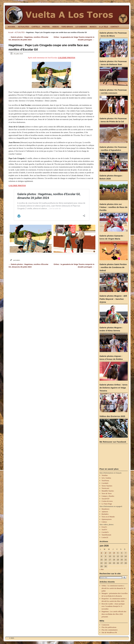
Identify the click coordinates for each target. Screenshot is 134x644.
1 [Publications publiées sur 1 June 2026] (101, 553)
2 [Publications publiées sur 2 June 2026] (106, 553)
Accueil (11, 32)
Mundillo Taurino (108, 491)
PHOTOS (46, 27)
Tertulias (105, 475)
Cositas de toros (107, 501)
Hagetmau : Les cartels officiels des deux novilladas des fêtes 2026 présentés (114, 614)
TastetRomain (106, 535)
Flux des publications (109, 627)
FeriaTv (104, 527)
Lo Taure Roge (107, 504)
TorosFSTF (105, 499)
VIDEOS (55, 27)
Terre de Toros (107, 493)
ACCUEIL (12, 27)
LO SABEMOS (81, 27)
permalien (17, 260)
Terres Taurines (107, 486)
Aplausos (105, 512)
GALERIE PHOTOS (66, 58)
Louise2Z (105, 537)
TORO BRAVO (67, 27)
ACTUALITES (24, 27)
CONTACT (115, 27)
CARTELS (36, 27)
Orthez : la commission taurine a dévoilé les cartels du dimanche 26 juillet (113, 588)
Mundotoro (105, 509)
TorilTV (104, 530)
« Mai (102, 569)
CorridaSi (105, 483)
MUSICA (93, 27)
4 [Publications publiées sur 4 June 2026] (114, 553)
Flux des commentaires (110, 630)
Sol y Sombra (106, 478)
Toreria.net (105, 488)
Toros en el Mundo (108, 517)
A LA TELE (104, 27)
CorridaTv (105, 532)
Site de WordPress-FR (109, 632)
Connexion (105, 625)
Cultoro (104, 522)
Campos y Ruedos (108, 496)
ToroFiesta (105, 481)
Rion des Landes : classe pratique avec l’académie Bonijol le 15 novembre (113, 606)
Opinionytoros (107, 519)
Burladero (105, 514)
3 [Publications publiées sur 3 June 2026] (110, 553)
